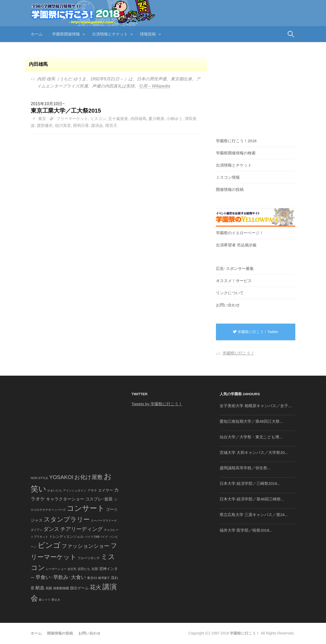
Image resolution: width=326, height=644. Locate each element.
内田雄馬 (138, 119)
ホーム (37, 34)
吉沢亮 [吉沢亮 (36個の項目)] (72, 569)
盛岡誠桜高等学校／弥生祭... (245, 468)
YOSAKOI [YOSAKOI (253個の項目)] (61, 477)
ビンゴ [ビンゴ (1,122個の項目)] (49, 545)
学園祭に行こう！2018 (236, 141)
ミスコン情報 (228, 177)
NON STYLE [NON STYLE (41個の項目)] (39, 478)
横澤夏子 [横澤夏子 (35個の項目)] (104, 578)
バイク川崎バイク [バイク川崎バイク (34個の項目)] (96, 537)
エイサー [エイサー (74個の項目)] (106, 490)
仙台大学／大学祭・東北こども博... (251, 437)
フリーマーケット (72, 119)
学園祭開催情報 (66, 34)
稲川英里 (63, 125)
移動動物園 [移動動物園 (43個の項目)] (61, 588)
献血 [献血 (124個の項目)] (40, 588)
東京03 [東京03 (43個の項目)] (92, 578)
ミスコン (98, 119)
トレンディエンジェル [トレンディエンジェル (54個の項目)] (66, 537)
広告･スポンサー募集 (235, 268)
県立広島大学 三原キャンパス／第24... (254, 515)
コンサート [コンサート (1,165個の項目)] (86, 508)
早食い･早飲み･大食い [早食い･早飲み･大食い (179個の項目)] (61, 577)
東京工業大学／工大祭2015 (66, 111)
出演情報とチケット (110, 34)
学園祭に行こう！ (238, 353)
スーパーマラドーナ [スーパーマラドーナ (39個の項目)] (104, 521)
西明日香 (81, 125)
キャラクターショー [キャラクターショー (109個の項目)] (65, 499)
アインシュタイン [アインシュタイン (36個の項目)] (75, 490)
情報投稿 (148, 34)
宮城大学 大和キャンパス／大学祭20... (254, 452)
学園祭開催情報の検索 (236, 153)
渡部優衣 (45, 125)
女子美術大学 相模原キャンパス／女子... (256, 406)
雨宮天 (111, 125)
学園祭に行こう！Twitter (255, 332)
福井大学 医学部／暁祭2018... (246, 530)
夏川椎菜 (156, 119)
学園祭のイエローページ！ (240, 233)
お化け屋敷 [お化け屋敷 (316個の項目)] (89, 477)
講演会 (97, 125)
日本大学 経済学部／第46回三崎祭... (252, 499)
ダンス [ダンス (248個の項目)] (51, 529)
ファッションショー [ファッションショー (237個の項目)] (85, 546)
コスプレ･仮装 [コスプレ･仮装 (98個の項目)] (99, 499)
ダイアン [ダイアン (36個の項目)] (37, 530)
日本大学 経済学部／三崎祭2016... (250, 483)
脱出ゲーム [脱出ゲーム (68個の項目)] (79, 588)
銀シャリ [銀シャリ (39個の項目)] (45, 600)
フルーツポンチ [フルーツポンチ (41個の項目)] (89, 558)
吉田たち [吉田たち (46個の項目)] (84, 569)
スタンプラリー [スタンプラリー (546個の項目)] (67, 519)
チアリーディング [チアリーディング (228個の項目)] (81, 529)
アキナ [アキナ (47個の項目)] (92, 490)
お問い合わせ (228, 305)
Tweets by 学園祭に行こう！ (157, 404)
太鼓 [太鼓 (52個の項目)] (95, 569)
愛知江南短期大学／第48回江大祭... (251, 421)
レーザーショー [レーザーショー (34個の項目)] (56, 569)
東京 (42, 119)
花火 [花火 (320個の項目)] (96, 587)
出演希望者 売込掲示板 (236, 245)
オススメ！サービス (234, 281)
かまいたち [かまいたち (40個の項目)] (55, 490)
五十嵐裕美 (118, 119)
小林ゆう (174, 119)
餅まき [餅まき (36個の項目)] (56, 600)
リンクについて (230, 293)
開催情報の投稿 (230, 189)
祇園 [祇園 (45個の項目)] (49, 588)
